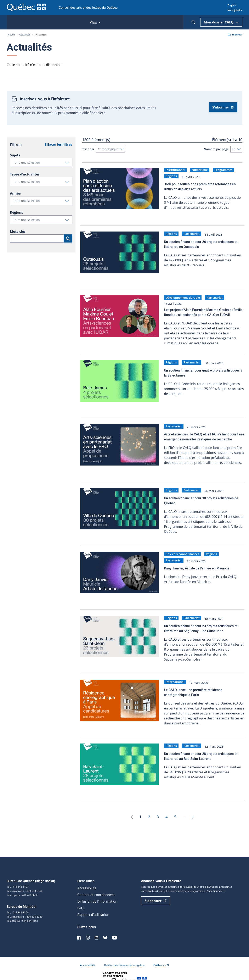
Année (15, 193)
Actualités (25, 35)
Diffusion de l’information (97, 890)
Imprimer (235, 35)
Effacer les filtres (58, 144)
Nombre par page (216, 149)
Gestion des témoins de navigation (125, 954)
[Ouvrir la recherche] (193, 22)
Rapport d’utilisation (93, 904)
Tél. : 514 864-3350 (18, 901)
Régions (16, 212)
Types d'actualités (25, 174)
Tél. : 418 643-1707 (18, 876)
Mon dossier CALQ (221, 22)
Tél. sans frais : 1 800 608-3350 (25, 880)
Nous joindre (235, 10)
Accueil (11, 35)
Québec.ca (161, 954)
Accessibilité (87, 877)
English (232, 5)
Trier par (88, 149)
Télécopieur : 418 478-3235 (22, 884)
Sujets (15, 155)
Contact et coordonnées (96, 884)
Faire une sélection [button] (43, 163)
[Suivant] (193, 806)
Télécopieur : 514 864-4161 (22, 910)
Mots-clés (18, 232)
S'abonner (223, 107)
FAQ (80, 897)
